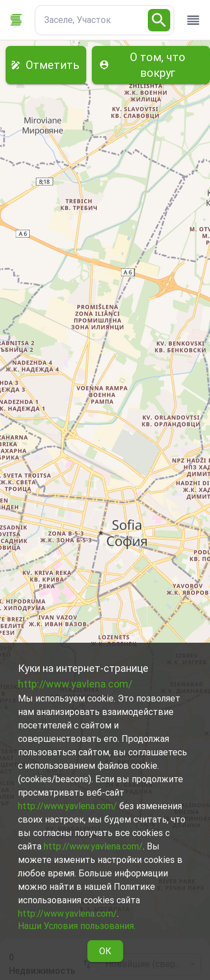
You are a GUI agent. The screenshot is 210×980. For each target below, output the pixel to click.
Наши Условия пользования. (77, 926)
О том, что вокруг (151, 65)
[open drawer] (193, 20)
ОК (105, 951)
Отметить (46, 65)
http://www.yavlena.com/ (75, 684)
